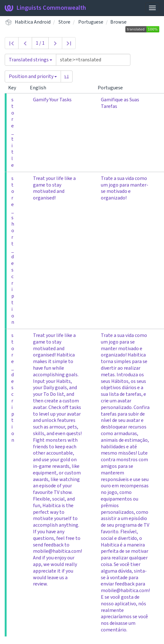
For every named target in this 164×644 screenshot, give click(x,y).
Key (15, 88)
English (41, 88)
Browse (118, 22)
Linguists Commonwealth (45, 8)
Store (64, 22)
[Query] (93, 60)
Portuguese (91, 22)
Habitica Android (33, 22)
